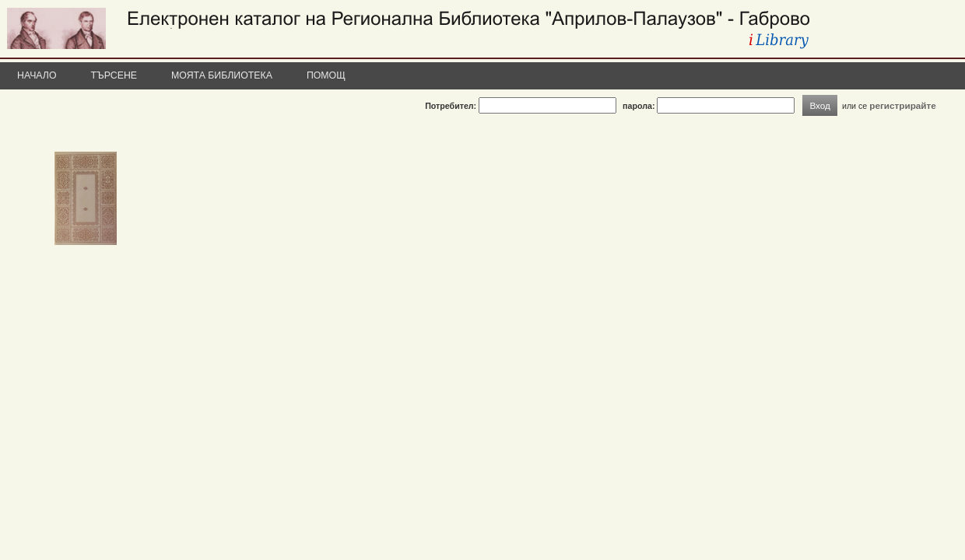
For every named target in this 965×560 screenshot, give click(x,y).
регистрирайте (903, 105)
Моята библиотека (222, 75)
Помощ (326, 75)
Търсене (114, 75)
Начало (37, 75)
